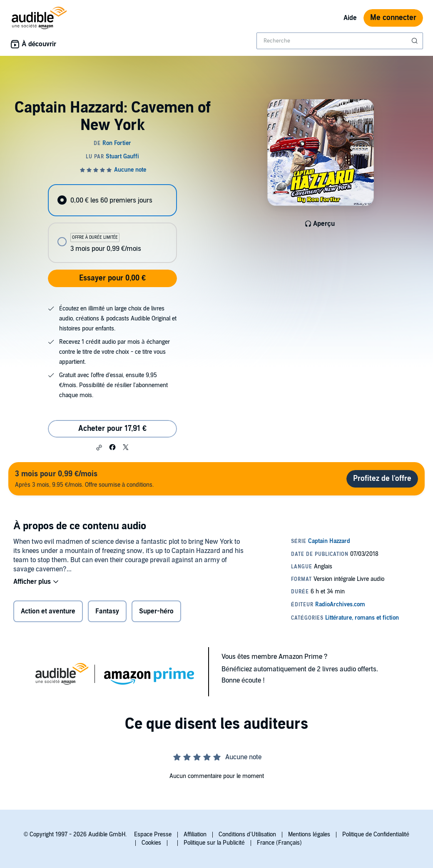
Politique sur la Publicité (214, 843)
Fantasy (107, 611)
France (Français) (279, 843)
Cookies (151, 843)
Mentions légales (309, 834)
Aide (350, 18)
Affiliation (195, 834)
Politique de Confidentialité (376, 834)
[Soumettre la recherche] (416, 41)
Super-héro (156, 611)
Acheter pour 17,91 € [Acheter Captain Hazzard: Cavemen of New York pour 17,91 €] (112, 429)
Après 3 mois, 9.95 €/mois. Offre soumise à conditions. (84, 479)
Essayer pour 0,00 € (112, 278)
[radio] (112, 200)
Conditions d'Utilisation (247, 834)
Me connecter (393, 18)
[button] (99, 448)
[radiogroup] (112, 224)
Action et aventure (48, 611)
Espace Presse (153, 834)
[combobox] (340, 41)
